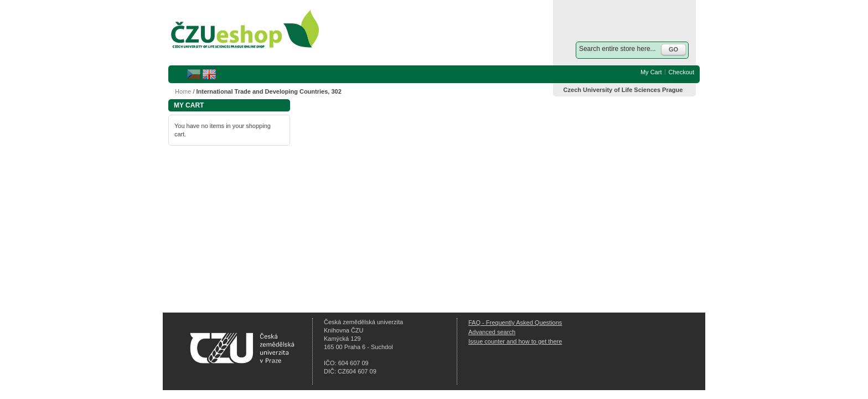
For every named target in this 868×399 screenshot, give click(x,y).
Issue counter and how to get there (515, 341)
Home (183, 91)
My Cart (651, 72)
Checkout (681, 72)
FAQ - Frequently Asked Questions (515, 323)
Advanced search (492, 332)
